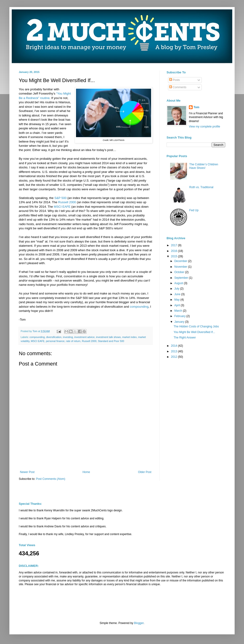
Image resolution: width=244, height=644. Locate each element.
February (180, 316)
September (182, 278)
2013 (175, 351)
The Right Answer (185, 338)
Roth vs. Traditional (201, 187)
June (178, 294)
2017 (175, 245)
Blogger (139, 623)
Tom (196, 107)
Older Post (145, 472)
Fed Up (194, 210)
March (179, 311)
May (177, 300)
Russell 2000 (67, 202)
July (177, 289)
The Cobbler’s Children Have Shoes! (204, 166)
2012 (175, 357)
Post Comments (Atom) (51, 479)
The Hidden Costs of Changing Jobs (196, 326)
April (177, 305)
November (181, 267)
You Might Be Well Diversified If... (194, 332)
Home (86, 472)
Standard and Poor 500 (111, 341)
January (180, 322)
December (181, 261)
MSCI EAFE (62, 207)
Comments (178, 87)
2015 (175, 256)
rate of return (73, 341)
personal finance (55, 341)
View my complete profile (204, 127)
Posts (174, 80)
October (180, 272)
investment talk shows (108, 337)
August (179, 283)
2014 (175, 346)
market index (130, 337)
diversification (54, 337)
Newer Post (27, 472)
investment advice (84, 337)
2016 (175, 251)
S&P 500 (60, 198)
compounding (139, 307)
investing (68, 337)
